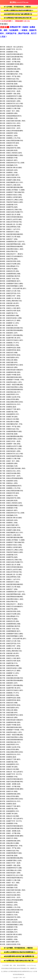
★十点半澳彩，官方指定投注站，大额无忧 (17, 7)
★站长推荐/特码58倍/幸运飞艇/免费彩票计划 (18, 14)
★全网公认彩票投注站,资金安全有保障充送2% (18, 11)
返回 (2, 2)
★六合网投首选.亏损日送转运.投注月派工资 (18, 18)
